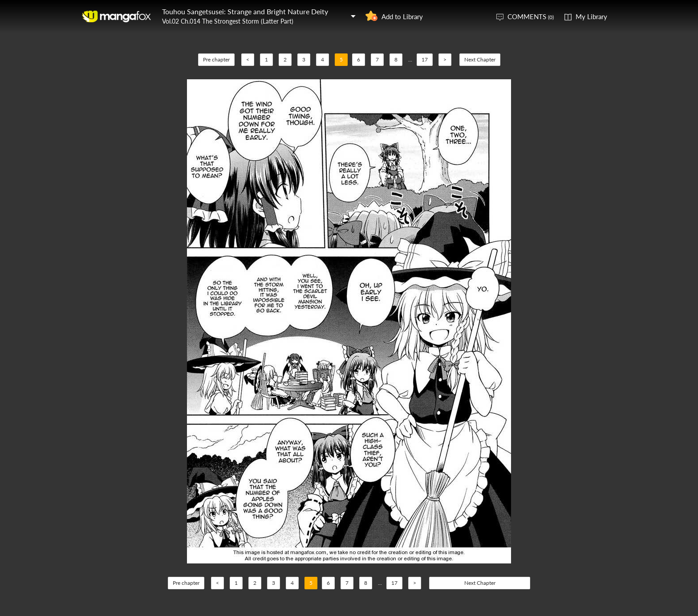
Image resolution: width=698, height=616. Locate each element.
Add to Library (402, 16)
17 (425, 59)
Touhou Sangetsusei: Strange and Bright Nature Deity (245, 11)
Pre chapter (216, 59)
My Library (591, 16)
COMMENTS (531, 16)
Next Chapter (480, 59)
